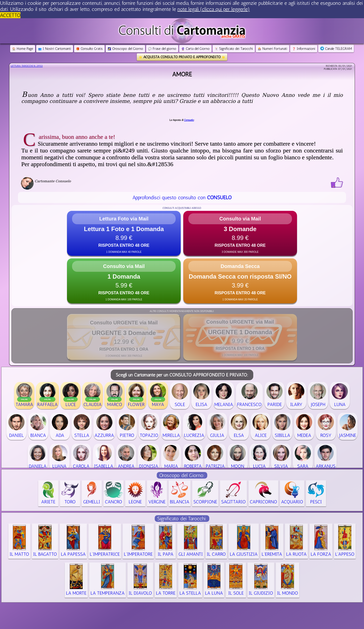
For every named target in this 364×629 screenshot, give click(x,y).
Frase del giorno (162, 49)
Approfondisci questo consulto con (182, 197)
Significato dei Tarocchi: (182, 519)
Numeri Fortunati (272, 49)
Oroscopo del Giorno (125, 49)
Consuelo (189, 120)
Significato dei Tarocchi (234, 49)
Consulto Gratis (89, 49)
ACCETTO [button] (10, 15)
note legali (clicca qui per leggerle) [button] (214, 9)
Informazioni (304, 49)
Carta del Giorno (195, 49)
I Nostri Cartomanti (55, 49)
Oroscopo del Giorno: (182, 475)
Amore (182, 74)
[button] (124, 233)
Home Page (23, 49)
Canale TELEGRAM (336, 49)
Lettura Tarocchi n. (27, 66)
